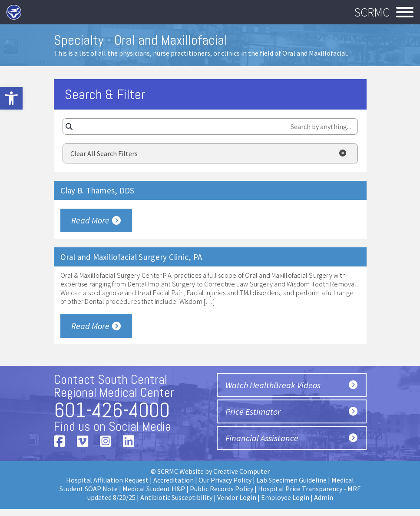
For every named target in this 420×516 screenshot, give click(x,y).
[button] (11, 98)
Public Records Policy (222, 489)
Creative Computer (241, 471)
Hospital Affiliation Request (107, 480)
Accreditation (174, 480)
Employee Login (285, 497)
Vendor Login (237, 497)
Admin (324, 497)
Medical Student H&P (154, 489)
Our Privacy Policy (225, 480)
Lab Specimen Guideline (291, 480)
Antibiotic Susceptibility (176, 497)
